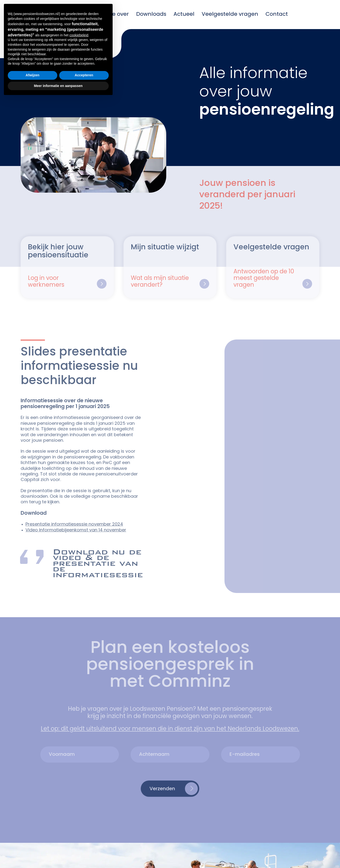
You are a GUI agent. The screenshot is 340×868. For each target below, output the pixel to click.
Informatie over (108, 14)
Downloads (151, 14)
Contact (277, 14)
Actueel (184, 14)
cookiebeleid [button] (79, 804)
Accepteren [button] (84, 844)
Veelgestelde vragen (230, 14)
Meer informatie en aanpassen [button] (58, 855)
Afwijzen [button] (33, 844)
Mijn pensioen (61, 14)
